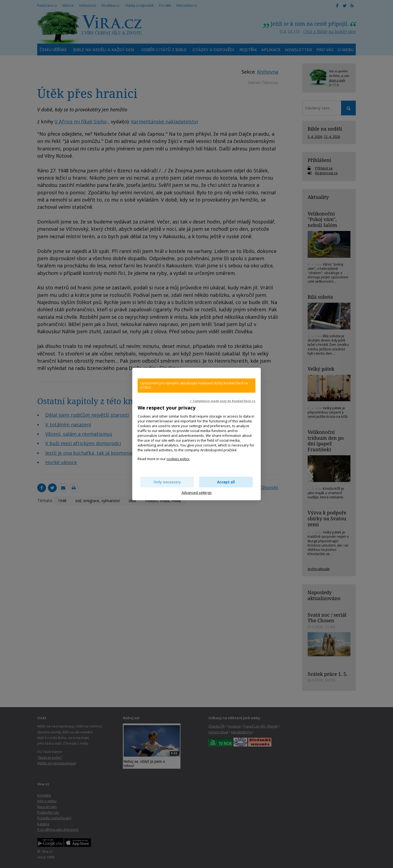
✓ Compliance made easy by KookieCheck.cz (222, 401)
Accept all (226, 482)
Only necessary (167, 482)
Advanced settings (197, 492)
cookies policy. (178, 459)
